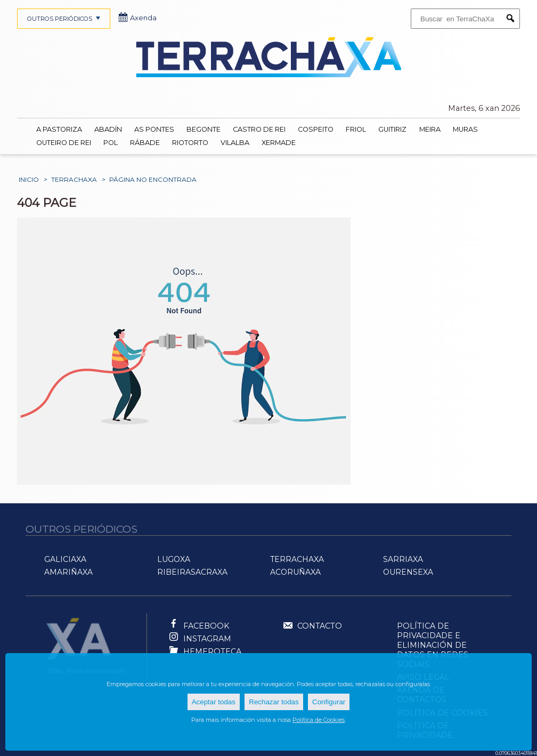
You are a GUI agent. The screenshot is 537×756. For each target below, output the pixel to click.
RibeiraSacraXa (192, 572)
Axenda (138, 18)
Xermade (279, 143)
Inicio (29, 179)
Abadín (108, 129)
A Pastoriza (59, 129)
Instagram (207, 639)
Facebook (206, 626)
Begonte (204, 129)
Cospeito (316, 129)
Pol (111, 143)
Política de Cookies (319, 720)
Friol (356, 129)
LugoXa (174, 559)
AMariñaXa (68, 572)
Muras (465, 129)
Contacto (312, 626)
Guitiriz (392, 129)
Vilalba (235, 143)
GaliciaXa (65, 559)
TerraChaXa (74, 179)
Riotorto (190, 143)
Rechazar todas (274, 702)
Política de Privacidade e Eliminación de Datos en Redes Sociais (433, 645)
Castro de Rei (259, 129)
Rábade (145, 143)
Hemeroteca (212, 652)
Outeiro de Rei (64, 143)
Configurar (329, 702)
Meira (430, 129)
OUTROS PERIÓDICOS (65, 19)
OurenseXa (408, 572)
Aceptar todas (214, 702)
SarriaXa (403, 559)
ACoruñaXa (295, 572)
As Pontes (154, 129)
